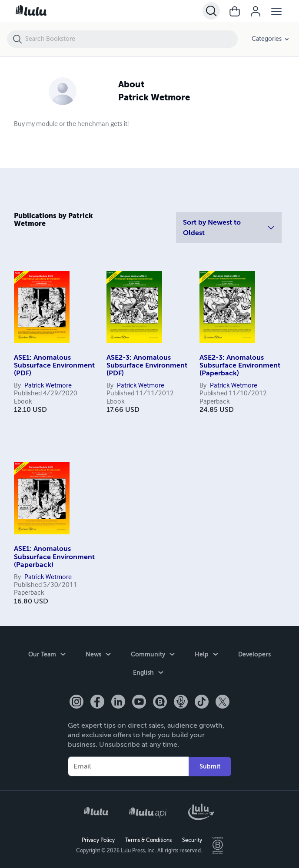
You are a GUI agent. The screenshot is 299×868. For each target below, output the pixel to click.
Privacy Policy (98, 840)
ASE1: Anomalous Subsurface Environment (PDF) (54, 366)
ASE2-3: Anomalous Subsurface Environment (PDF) (147, 366)
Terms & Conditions (148, 840)
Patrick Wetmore (48, 386)
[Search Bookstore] (131, 39)
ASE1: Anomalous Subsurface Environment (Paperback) (54, 557)
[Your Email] (128, 766)
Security (192, 840)
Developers (254, 654)
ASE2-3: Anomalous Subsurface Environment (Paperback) (240, 366)
